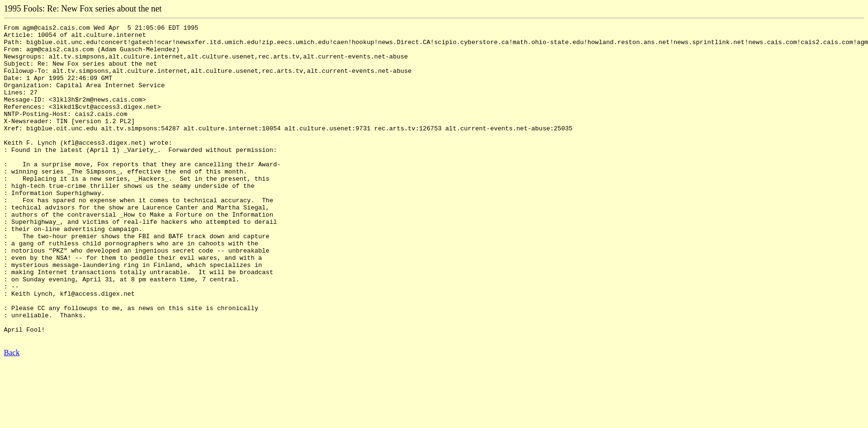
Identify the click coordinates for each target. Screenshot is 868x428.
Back (12, 416)
